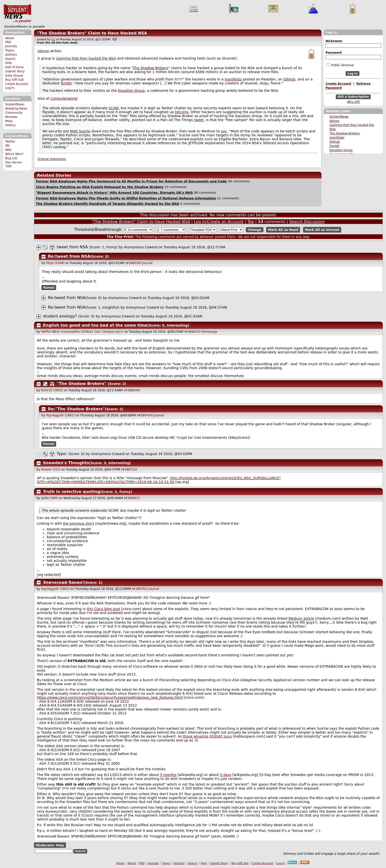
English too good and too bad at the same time (95, 325)
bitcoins (182, 112)
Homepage (209, 332)
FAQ (8, 42)
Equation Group (341, 150)
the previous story (79, 523)
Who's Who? (14, 154)
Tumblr (334, 146)
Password (333, 53)
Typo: (62, 454)
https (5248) (55, 263)
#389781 (140, 589)
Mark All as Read (283, 230)
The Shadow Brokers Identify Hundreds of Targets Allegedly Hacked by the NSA (107, 204)
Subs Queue (14, 76)
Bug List (11, 158)
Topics (10, 50)
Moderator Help (50, 845)
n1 (53, 39)
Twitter (10, 142)
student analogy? (61, 316)
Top (251, 222)
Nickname (334, 41)
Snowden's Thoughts (66, 463)
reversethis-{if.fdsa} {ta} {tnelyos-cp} (92, 332)
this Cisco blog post (104, 609)
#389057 (132, 498)
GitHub (335, 142)
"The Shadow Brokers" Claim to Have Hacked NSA (92, 33)
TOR (8, 166)
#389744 (145, 415)
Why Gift (353, 102)
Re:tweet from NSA (69, 256)
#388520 (133, 263)
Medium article (301, 618)
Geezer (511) (51, 470)
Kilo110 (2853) (52, 390)
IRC (8, 146)
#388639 (132, 390)
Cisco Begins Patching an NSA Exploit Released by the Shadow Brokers (100, 187)
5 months (168, 775)
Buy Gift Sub (14, 80)
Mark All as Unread (322, 230)
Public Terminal (340, 65)
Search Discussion (307, 222)
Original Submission (52, 159)
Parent (49, 287)
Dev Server (13, 162)
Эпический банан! (64, 582)
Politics (10, 125)
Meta (9, 121)
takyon (334, 121)
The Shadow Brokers (345, 133)
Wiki (8, 150)
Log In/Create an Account (219, 222)
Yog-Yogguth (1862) (60, 415)
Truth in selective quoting (72, 492)
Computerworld (64, 98)
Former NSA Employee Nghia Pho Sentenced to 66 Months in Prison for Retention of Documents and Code (131, 181)
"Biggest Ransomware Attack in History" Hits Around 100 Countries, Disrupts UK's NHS (114, 193)
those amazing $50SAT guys (207, 736)
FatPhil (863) (50, 332)
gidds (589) (50, 498)
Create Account (17, 84)
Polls (8, 63)
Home (121, 863)
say (224, 131)
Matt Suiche (80, 131)
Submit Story (15, 71)
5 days (225, 775)
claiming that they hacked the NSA (86, 58)
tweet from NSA (72, 247)
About (10, 38)
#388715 (129, 470)
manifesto (337, 138)
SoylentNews (17, 14)
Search (10, 59)
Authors (11, 55)
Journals (11, 46)
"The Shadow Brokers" (82, 384)
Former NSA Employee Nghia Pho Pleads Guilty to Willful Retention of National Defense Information (126, 198)
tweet (199, 120)
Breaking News (16, 109)
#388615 (192, 332)
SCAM (113, 108)
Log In (10, 88)
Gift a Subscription (353, 97)
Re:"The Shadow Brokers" (76, 409)
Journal (147, 263)
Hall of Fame (14, 67)
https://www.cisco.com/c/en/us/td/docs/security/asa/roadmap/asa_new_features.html (110, 697)
